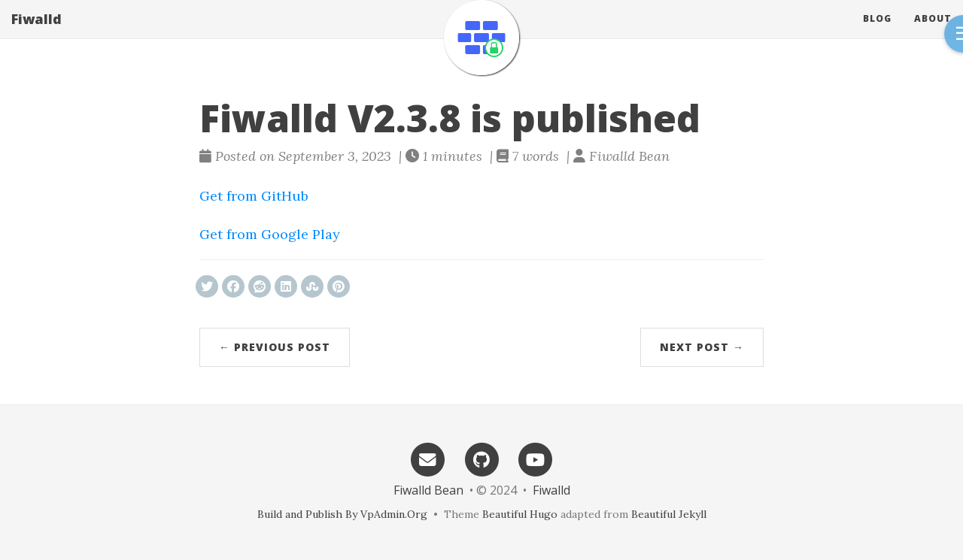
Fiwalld (36, 34)
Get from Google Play (270, 234)
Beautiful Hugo (520, 514)
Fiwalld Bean (428, 490)
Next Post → (702, 347)
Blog (877, 33)
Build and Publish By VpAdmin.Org (342, 514)
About (933, 33)
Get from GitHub (254, 196)
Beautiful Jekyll (669, 514)
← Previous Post (275, 347)
